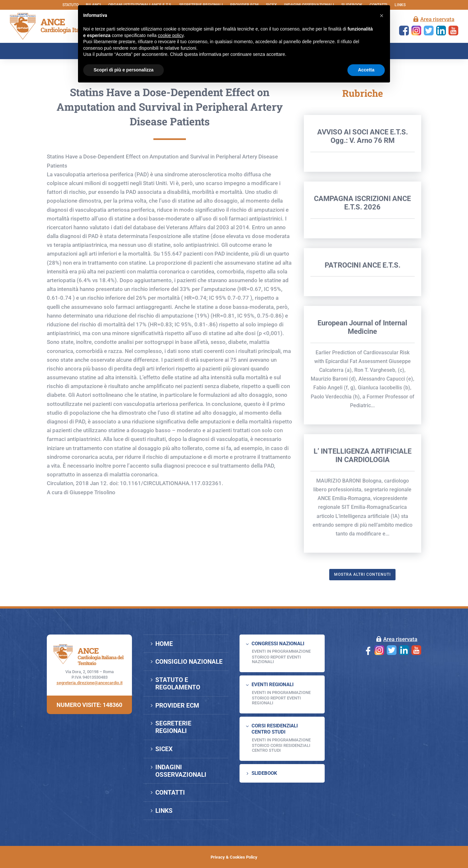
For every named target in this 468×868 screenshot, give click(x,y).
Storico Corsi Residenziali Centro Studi (281, 748)
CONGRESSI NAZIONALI (278, 644)
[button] (382, 16)
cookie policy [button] (171, 35)
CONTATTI (170, 793)
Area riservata (437, 19)
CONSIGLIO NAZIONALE (189, 662)
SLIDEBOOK (264, 773)
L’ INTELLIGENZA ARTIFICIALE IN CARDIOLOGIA (363, 497)
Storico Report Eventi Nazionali (276, 659)
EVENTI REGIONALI (273, 685)
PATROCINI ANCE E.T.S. (363, 307)
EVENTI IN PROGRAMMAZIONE (281, 651)
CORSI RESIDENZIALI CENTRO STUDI (275, 729)
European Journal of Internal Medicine (362, 369)
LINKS (400, 5)
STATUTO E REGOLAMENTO (178, 684)
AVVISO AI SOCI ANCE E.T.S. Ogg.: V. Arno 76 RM (363, 178)
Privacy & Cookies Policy (234, 857)
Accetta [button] (366, 70)
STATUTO (71, 5)
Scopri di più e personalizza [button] (123, 70)
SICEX (164, 749)
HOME (164, 644)
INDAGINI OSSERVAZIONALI (181, 771)
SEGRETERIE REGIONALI (173, 727)
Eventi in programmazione (281, 740)
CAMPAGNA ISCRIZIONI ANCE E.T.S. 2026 (362, 245)
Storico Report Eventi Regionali (276, 700)
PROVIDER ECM (177, 705)
